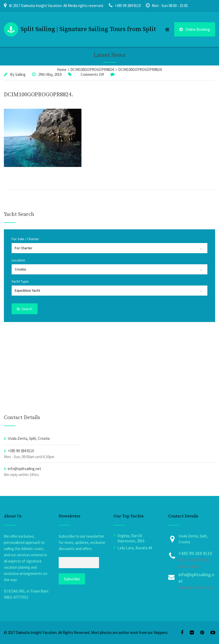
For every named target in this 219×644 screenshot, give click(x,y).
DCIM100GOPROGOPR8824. (39, 95)
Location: (19, 260)
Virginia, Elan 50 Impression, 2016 (131, 538)
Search (25, 309)
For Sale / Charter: (26, 239)
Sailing (20, 74)
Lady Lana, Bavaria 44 (135, 548)
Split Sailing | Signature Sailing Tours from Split (88, 29)
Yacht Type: (20, 281)
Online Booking (195, 29)
